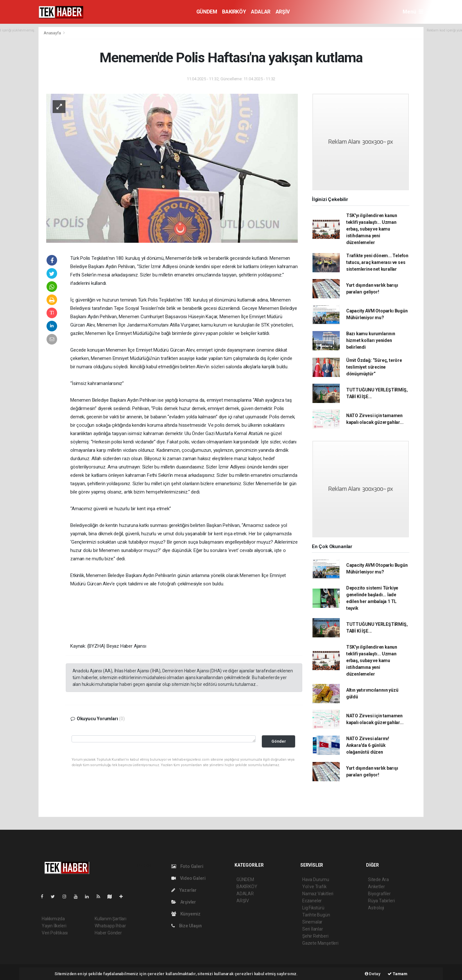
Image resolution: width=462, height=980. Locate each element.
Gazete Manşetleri (320, 943)
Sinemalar (312, 922)
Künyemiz (186, 914)
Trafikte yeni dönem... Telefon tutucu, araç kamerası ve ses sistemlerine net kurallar (377, 262)
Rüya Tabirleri (381, 901)
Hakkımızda (53, 919)
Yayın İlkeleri (54, 926)
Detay (373, 974)
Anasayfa (53, 33)
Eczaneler (312, 901)
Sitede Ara (378, 879)
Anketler (376, 887)
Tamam (398, 974)
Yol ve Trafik (314, 887)
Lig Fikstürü (313, 908)
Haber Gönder (108, 933)
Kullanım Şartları (111, 919)
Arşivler (184, 902)
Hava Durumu (316, 879)
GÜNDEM (207, 12)
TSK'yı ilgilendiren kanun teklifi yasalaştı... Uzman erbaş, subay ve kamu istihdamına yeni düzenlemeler (372, 229)
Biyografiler (379, 894)
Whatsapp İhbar (110, 926)
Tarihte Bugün (316, 915)
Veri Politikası (55, 933)
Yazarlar (184, 890)
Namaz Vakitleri (318, 894)
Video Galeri (188, 878)
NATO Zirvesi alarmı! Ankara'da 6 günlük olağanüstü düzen (368, 745)
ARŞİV (283, 12)
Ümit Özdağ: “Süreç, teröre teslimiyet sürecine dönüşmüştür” (374, 367)
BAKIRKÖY (234, 12)
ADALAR (261, 12)
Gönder (279, 741)
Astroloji (376, 908)
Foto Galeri (187, 866)
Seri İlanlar (313, 929)
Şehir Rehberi (315, 936)
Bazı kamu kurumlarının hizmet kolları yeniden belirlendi (371, 340)
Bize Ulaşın (187, 926)
